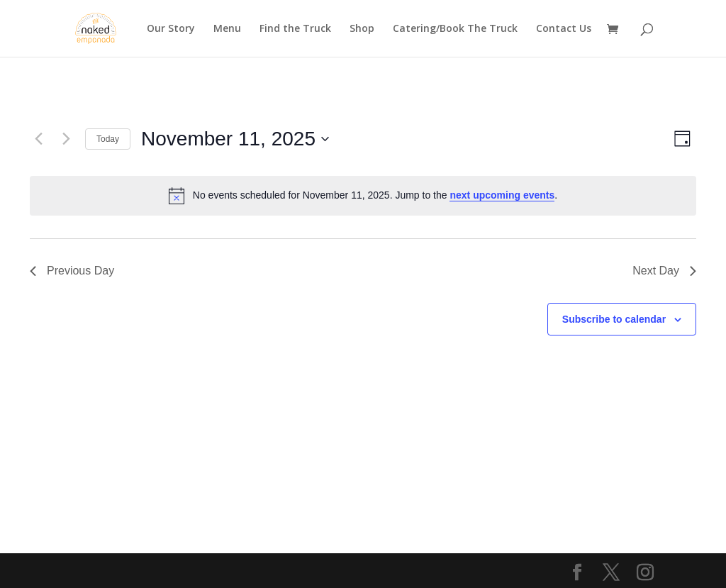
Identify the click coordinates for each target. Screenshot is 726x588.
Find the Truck (295, 29)
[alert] (363, 196)
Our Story (171, 29)
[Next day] (66, 139)
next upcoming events (502, 195)
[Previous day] (38, 139)
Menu (227, 29)
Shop (362, 29)
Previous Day (72, 271)
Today (108, 139)
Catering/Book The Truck (455, 29)
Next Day (664, 271)
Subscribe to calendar (614, 319)
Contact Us (564, 29)
